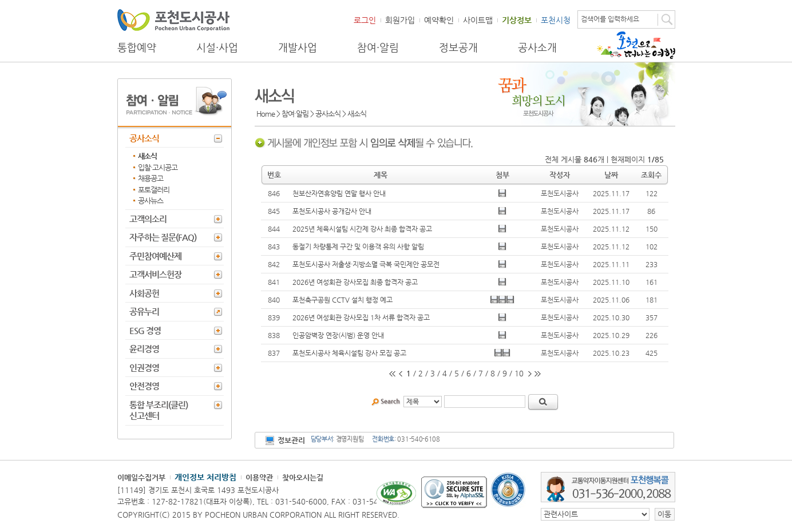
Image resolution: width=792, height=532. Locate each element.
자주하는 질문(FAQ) (163, 237)
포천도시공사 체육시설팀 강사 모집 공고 (349, 353)
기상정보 (517, 20)
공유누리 (144, 311)
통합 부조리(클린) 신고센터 (159, 410)
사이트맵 (478, 20)
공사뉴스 (151, 201)
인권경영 (144, 368)
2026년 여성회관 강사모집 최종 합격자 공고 (355, 282)
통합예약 (137, 47)
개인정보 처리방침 (205, 477)
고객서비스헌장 (155, 274)
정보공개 (458, 47)
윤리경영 (144, 349)
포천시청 (556, 20)
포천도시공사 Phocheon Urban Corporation (173, 20)
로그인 (365, 20)
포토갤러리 (154, 190)
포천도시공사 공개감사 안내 (332, 211)
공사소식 (144, 138)
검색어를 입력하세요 (610, 19)
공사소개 (537, 47)
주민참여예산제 (155, 256)
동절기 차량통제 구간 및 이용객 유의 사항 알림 (358, 247)
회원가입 (400, 20)
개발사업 (298, 47)
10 (519, 373)
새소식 (147, 156)
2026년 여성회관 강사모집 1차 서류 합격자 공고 (361, 317)
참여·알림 (378, 47)
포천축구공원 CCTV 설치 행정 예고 (342, 300)
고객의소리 (148, 219)
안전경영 (144, 386)
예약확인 (439, 20)
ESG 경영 (145, 330)
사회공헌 (144, 293)
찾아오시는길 (303, 477)
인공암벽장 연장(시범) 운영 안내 (338, 335)
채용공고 (151, 178)
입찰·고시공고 (158, 167)
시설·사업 (217, 47)
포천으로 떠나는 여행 (636, 45)
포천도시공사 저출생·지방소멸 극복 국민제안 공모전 (366, 264)
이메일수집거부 (141, 477)
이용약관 (259, 477)
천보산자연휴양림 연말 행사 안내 (339, 193)
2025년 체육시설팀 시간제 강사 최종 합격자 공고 (362, 229)
